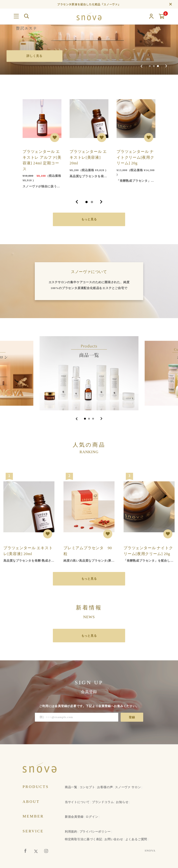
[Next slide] (166, 66)
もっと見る (89, 219)
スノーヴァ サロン (128, 787)
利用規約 (71, 832)
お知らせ (122, 802)
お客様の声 (105, 787)
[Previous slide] (142, 66)
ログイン (92, 817)
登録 (132, 717)
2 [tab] (92, 202)
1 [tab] (87, 202)
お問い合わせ (114, 839)
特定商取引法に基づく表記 (84, 839)
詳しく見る (36, 55)
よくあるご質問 (136, 839)
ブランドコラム (103, 802)
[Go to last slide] (77, 419)
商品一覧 (71, 787)
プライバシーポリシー (95, 832)
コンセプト (87, 787)
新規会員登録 (74, 817)
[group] (89, 37)
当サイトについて (77, 802)
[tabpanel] (42, 142)
